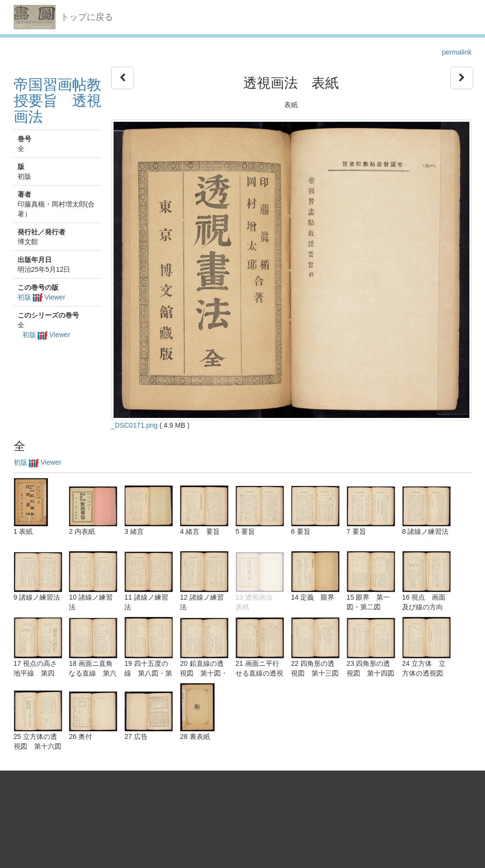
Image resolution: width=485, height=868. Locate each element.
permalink (457, 52)
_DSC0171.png (135, 425)
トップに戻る (87, 17)
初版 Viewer (41, 297)
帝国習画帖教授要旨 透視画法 (58, 101)
